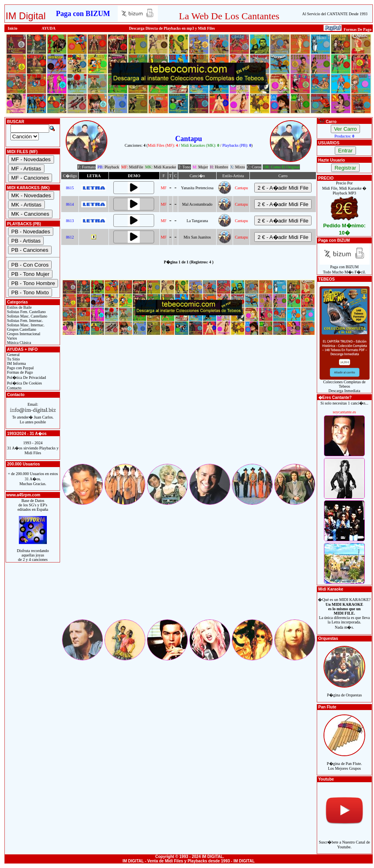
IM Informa (16, 363)
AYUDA (49, 28)
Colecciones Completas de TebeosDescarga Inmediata (345, 384)
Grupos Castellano (21, 329)
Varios (11, 338)
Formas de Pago (19, 372)
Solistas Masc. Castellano (27, 316)
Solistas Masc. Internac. (25, 325)
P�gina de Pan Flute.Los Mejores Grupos (344, 762)
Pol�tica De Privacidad (26, 377)
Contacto (14, 388)
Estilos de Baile (19, 307)
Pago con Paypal (20, 368)
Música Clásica (19, 343)
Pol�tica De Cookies (24, 383)
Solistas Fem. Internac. (24, 321)
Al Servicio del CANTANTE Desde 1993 (335, 14)
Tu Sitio (13, 359)
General (13, 355)
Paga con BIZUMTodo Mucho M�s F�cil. (345, 268)
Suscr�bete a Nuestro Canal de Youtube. (344, 840)
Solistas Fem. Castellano (26, 312)
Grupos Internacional (23, 334)
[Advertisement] (189, 407)
